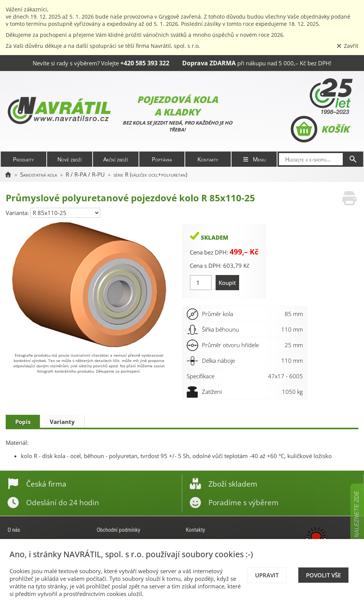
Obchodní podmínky (119, 530)
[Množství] (201, 283)
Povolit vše (323, 575)
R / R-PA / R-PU (85, 174)
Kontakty (208, 159)
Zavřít (347, 46)
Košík (320, 129)
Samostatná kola (39, 174)
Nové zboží (69, 159)
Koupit (227, 283)
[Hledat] (353, 159)
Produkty (23, 159)
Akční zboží (116, 159)
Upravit (267, 575)
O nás (14, 530)
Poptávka (162, 159)
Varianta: (18, 213)
